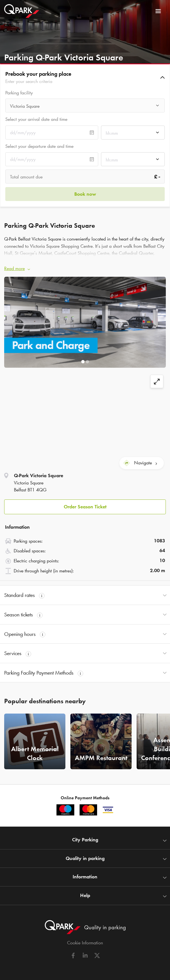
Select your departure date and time (39, 146)
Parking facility (19, 93)
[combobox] (85, 107)
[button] (85, 77)
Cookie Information (85, 943)
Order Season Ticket (85, 507)
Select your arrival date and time (36, 119)
